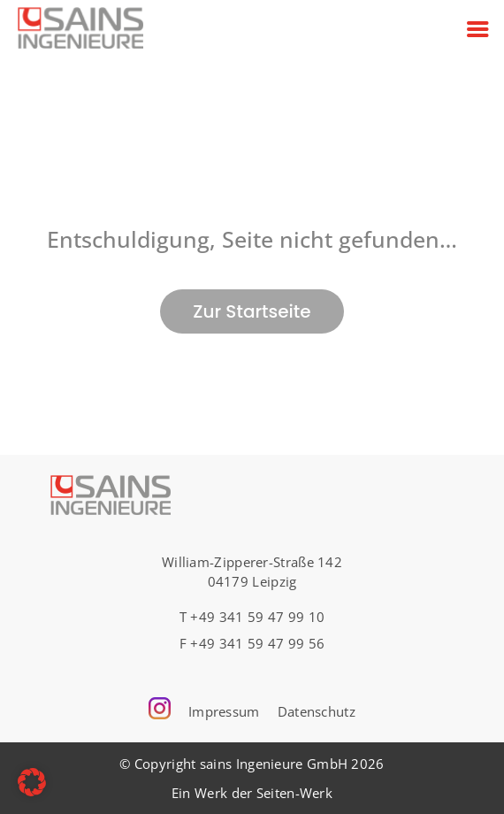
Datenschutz (317, 711)
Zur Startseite (252, 311)
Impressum (224, 711)
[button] (32, 782)
